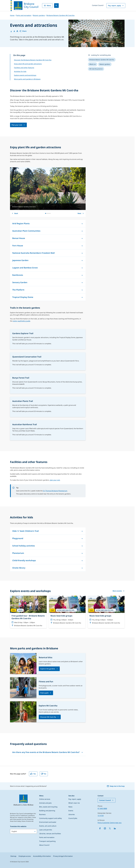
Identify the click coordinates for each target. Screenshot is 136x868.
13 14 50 (101, 816)
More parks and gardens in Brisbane (27, 79)
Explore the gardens (48, 669)
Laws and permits (46, 830)
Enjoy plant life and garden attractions (28, 64)
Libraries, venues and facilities (50, 834)
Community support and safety (50, 818)
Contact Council (98, 5)
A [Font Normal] (11, 31)
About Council (44, 845)
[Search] (56, 6)
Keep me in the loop (116, 786)
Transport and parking (47, 841)
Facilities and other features (24, 68)
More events (119, 591)
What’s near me (74, 803)
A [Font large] (17, 31)
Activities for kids (20, 71)
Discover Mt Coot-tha (48, 717)
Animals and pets (45, 803)
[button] (23, 31)
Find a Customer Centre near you (110, 823)
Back (15, 213)
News (70, 807)
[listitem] (102, 60)
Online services (45, 799)
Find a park (44, 693)
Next (81, 213)
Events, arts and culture (48, 826)
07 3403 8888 (102, 809)
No (44, 774)
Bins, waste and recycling (48, 807)
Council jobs (73, 818)
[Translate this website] (23, 831)
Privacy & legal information (63, 856)
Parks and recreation (47, 837)
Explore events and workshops (25, 75)
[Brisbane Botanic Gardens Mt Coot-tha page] (18, 125)
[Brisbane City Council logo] (25, 6)
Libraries (72, 814)
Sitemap (13, 856)
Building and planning (47, 811)
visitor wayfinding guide (21, 321)
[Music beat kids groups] (67, 611)
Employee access (25, 856)
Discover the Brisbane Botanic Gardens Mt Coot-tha (33, 60)
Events (71, 811)
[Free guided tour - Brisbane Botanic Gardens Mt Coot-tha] (28, 612)
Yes (33, 774)
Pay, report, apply (116, 6)
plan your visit (55, 480)
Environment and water (48, 822)
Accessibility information (42, 856)
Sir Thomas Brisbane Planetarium (55, 491)
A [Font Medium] (14, 31)
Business (42, 814)
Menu (47, 6)
